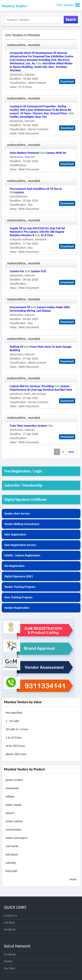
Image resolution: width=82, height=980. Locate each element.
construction (13, 830)
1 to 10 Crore (14, 738)
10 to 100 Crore (15, 746)
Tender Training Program (20, 587)
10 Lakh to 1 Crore (17, 729)
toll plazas (12, 854)
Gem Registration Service (20, 545)
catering (11, 863)
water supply (14, 805)
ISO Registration (15, 566)
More (73, 879)
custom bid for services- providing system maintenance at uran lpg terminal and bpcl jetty (41, 388)
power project (14, 780)
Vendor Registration (17, 608)
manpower (12, 788)
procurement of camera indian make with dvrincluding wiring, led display (40, 309)
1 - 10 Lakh (12, 721)
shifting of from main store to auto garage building (41, 348)
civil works (12, 846)
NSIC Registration (15, 534)
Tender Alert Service (17, 514)
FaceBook (10, 954)
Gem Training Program (18, 597)
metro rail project (17, 838)
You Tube (10, 968)
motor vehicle (14, 821)
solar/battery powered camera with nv (38, 153)
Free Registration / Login (23, 471)
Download (67, 81)
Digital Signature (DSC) (19, 576)
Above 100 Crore (16, 754)
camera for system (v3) (28, 271)
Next (71, 452)
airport (10, 813)
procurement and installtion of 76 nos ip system (36, 191)
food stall (11, 871)
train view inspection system (31, 426)
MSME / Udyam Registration (22, 555)
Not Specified (14, 713)
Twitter (8, 961)
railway (10, 796)
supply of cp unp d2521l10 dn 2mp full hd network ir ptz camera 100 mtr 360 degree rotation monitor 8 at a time (37, 232)
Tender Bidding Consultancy (22, 524)
